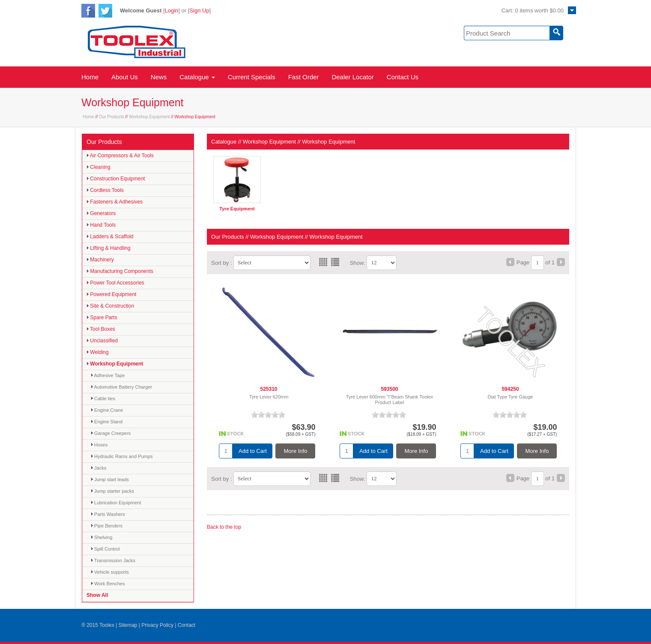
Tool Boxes (101, 329)
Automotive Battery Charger (121, 387)
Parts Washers (108, 514)
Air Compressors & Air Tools (120, 156)
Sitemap (128, 625)
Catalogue (197, 77)
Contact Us (403, 77)
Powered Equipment (111, 294)
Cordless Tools (105, 190)
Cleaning (99, 167)
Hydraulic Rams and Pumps (122, 456)
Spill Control (105, 549)
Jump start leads (110, 479)
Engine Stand (107, 422)
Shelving (102, 537)
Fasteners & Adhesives (115, 202)
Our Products (112, 117)
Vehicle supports (110, 572)
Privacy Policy (157, 625)
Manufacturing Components (120, 271)
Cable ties (103, 398)
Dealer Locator (352, 77)
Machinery (100, 260)
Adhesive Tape (108, 375)
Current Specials (252, 77)
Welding (97, 352)
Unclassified (102, 341)
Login (172, 10)
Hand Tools (101, 225)
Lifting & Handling (108, 248)
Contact (187, 625)
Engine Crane (107, 410)
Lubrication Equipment (116, 503)
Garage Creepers (111, 433)
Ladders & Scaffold (110, 237)
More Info (296, 451)
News (159, 77)
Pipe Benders (107, 526)
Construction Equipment (116, 179)
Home (90, 77)
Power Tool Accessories (115, 283)
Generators (101, 213)
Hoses (99, 445)
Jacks (99, 468)
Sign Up (199, 10)
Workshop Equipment (149, 117)
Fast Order (304, 77)
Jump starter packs (112, 491)
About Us (125, 77)
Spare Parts (102, 318)
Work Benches (108, 584)
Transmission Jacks (113, 560)
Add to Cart (253, 451)
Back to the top (224, 527)
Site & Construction (110, 306)
